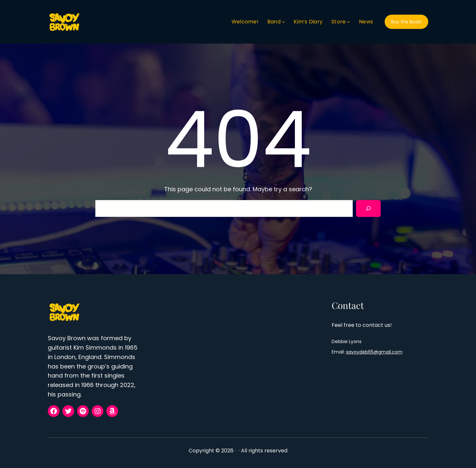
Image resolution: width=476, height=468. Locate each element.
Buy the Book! (406, 22)
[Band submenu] (284, 22)
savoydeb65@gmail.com (374, 352)
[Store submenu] (349, 22)
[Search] (368, 208)
